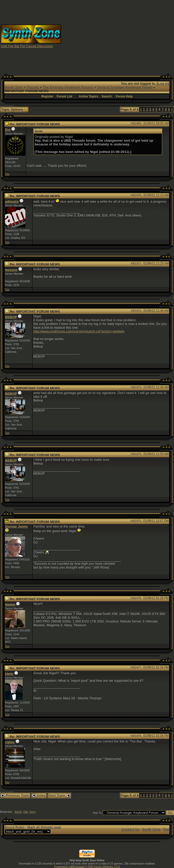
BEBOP (11, 317)
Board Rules (15, 827)
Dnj (8, 130)
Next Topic (59, 795)
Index (39, 795)
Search (107, 96)
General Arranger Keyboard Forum (125, 87)
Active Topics (89, 96)
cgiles (10, 742)
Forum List (64, 96)
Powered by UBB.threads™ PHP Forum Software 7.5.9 (87, 866)
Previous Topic (15, 795)
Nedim (10, 604)
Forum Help (124, 96)
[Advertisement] (130, 36)
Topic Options (14, 109)
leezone (11, 270)
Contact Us (130, 829)
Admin (18, 812)
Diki (26, 812)
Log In (163, 83)
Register (47, 96)
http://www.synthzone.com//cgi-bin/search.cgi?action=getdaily (79, 331)
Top (7, 174)
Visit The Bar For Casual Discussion (27, 46)
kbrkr (9, 674)
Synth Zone (14, 87)
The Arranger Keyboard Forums (68, 87)
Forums (33, 87)
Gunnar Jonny (16, 526)
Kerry (33, 812)
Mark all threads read (44, 827)
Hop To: (97, 813)
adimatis (12, 201)
